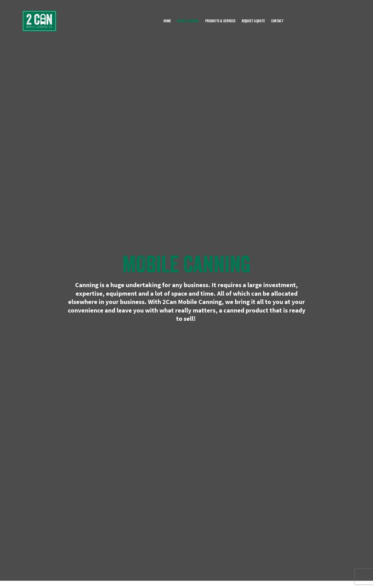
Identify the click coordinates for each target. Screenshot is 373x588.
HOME (167, 21)
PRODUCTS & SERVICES (220, 21)
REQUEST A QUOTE (253, 21)
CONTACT (277, 21)
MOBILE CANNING (188, 21)
